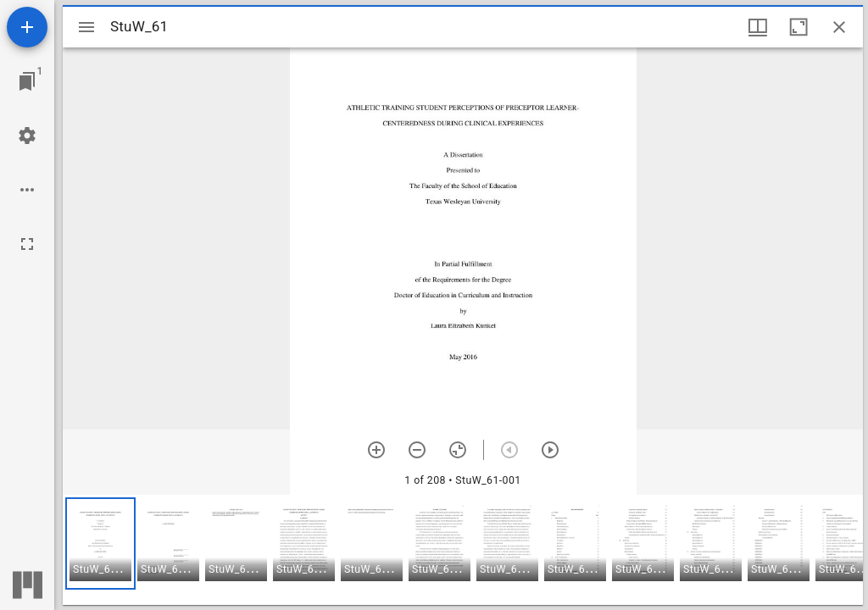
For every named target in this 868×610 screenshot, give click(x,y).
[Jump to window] (27, 81)
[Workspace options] (27, 190)
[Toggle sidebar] (86, 27)
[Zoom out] (417, 450)
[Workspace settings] (27, 136)
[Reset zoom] (458, 450)
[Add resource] (27, 27)
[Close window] (839, 27)
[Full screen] (27, 244)
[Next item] (550, 450)
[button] (100, 543)
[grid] (463, 550)
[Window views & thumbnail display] (758, 27)
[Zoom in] (376, 450)
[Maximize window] (798, 27)
